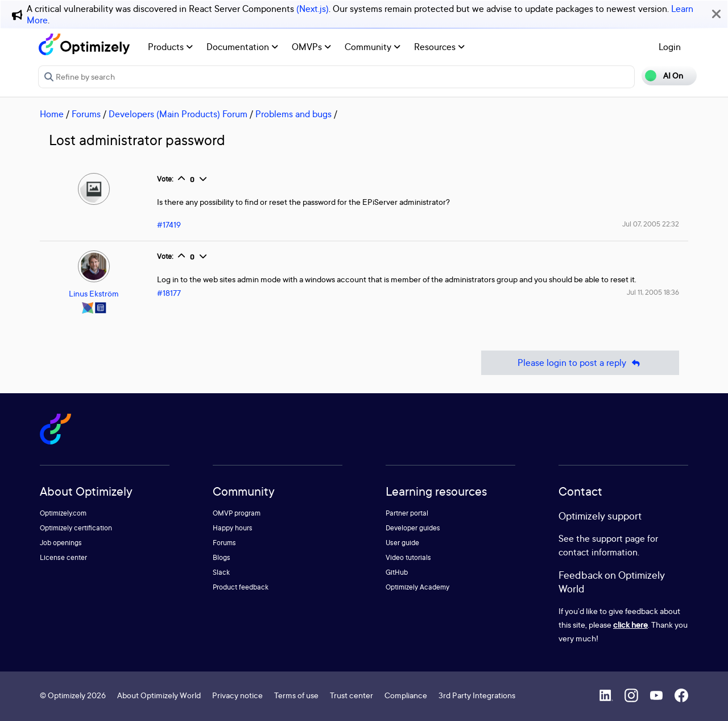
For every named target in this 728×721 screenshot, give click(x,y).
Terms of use (296, 695)
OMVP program (237, 513)
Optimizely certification (76, 528)
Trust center (351, 695)
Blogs (222, 557)
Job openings (61, 543)
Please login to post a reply (580, 363)
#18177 (169, 293)
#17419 (169, 224)
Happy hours (233, 528)
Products (170, 47)
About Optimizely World (159, 695)
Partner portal (407, 513)
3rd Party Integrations (477, 695)
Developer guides (413, 528)
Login (670, 47)
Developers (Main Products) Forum (178, 114)
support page (619, 538)
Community (373, 47)
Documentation (242, 47)
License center (63, 557)
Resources (439, 47)
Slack (221, 572)
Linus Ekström (94, 293)
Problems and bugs (293, 114)
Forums (86, 114)
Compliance (406, 695)
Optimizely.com (63, 513)
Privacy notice (237, 695)
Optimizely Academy (417, 587)
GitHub (397, 572)
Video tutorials (408, 557)
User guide (402, 543)
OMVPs (311, 47)
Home (52, 114)
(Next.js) (313, 9)
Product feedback (241, 587)
